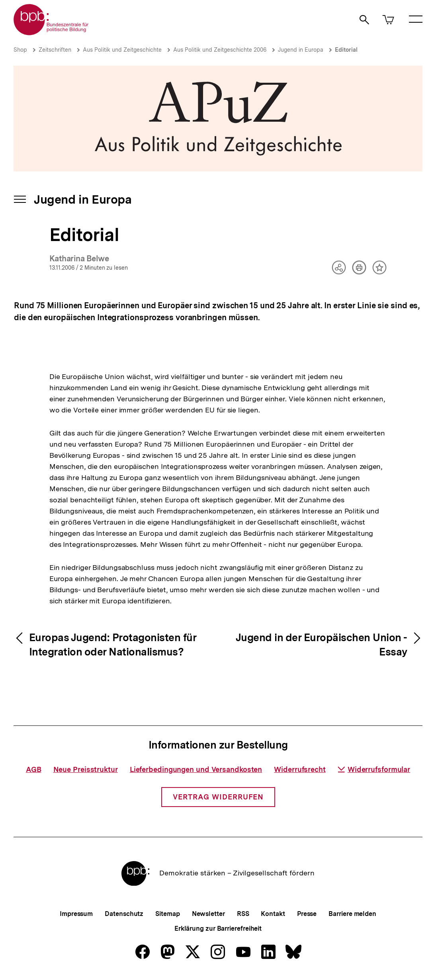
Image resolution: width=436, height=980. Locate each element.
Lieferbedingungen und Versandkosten (196, 769)
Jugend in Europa (301, 50)
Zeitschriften (55, 50)
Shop (20, 50)
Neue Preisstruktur (86, 769)
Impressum (76, 914)
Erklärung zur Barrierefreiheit (218, 928)
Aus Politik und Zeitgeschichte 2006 (220, 50)
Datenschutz (124, 914)
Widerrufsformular (374, 769)
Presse (307, 914)
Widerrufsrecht (300, 769)
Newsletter (208, 914)
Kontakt (273, 914)
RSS (243, 914)
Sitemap (167, 914)
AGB (34, 769)
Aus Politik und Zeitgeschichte (122, 50)
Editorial (346, 50)
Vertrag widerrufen (218, 797)
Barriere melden (352, 914)
